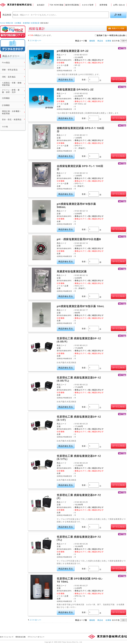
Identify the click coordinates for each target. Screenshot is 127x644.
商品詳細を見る (66, 80)
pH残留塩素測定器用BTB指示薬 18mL (81, 306)
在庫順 (108, 41)
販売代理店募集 (72, 5)
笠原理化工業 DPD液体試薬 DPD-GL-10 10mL (80, 580)
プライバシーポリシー (36, 637)
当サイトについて (7, 637)
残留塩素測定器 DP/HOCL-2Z (75, 90)
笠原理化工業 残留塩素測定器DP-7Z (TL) (79, 538)
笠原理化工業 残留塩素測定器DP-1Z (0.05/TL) (79, 379)
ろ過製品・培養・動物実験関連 (12, 84)
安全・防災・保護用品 (12, 119)
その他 (5, 127)
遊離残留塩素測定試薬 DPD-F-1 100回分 (80, 130)
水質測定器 (35, 23)
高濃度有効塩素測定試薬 (72, 271)
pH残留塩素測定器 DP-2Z (73, 51)
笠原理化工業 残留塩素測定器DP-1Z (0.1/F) (79, 418)
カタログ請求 (88, 5)
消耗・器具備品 (9, 77)
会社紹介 (41, 5)
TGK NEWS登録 (57, 5)
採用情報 (103, 5)
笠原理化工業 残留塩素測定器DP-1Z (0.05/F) (79, 340)
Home (2, 23)
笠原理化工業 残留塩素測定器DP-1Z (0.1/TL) (79, 458)
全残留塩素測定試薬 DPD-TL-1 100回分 (80, 168)
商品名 (100, 41)
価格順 (92, 41)
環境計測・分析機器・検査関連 (18, 23)
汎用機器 (6, 98)
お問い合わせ (119, 5)
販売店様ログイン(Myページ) (13, 32)
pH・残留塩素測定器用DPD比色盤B (79, 239)
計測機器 (6, 105)
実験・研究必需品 (10, 70)
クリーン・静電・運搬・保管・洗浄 (11, 91)
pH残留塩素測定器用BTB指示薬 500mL (76, 206)
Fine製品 (6, 63)
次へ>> (38, 40)
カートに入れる (118, 79)
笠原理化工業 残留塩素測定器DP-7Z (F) (79, 497)
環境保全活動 (21, 637)
